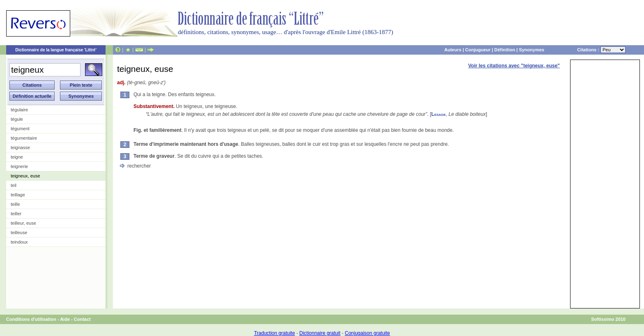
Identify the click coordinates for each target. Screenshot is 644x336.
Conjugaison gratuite (367, 333)
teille (15, 204)
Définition (505, 50)
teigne (17, 157)
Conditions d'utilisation (31, 319)
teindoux (19, 242)
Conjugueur (478, 50)
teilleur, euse (23, 223)
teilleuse (19, 232)
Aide (65, 319)
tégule (17, 119)
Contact (82, 319)
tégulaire (19, 110)
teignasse (20, 147)
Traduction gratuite (274, 333)
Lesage (438, 114)
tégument (20, 129)
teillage (18, 195)
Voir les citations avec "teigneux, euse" (514, 66)
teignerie (19, 166)
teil (14, 185)
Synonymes (531, 50)
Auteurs (453, 50)
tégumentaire (24, 138)
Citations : (601, 50)
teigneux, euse (25, 176)
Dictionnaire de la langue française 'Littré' (56, 50)
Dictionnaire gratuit (320, 333)
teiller (16, 214)
